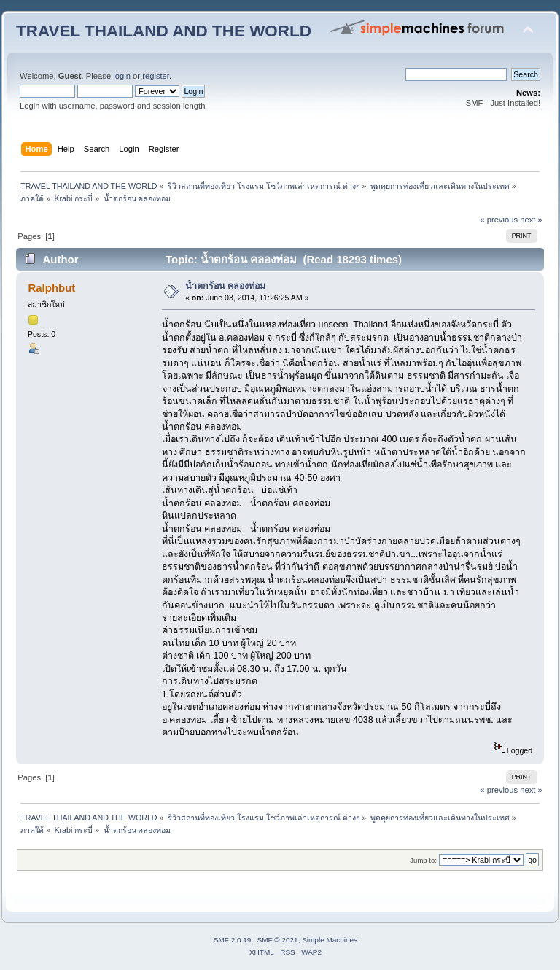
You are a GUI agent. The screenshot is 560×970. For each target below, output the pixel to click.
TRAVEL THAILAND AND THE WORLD (164, 31)
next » (531, 220)
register (156, 76)
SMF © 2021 (278, 940)
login (122, 76)
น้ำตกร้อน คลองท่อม (225, 286)
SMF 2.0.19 (233, 940)
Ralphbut (51, 288)
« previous (499, 220)
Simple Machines (330, 940)
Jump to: (423, 860)
